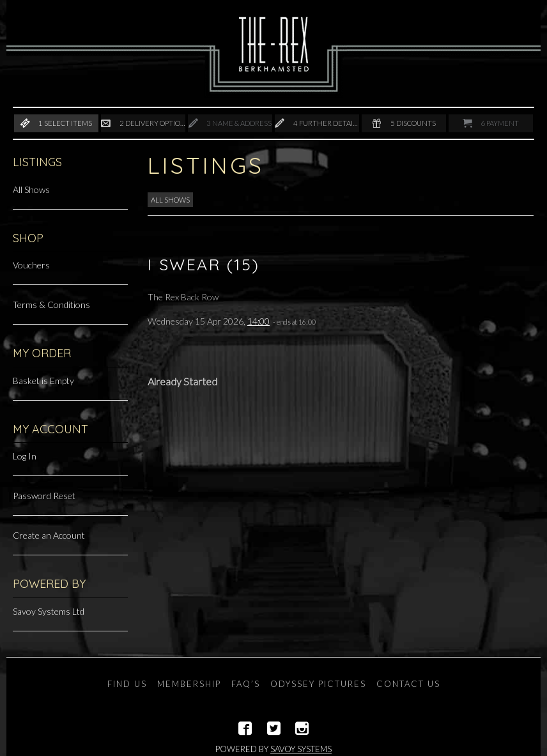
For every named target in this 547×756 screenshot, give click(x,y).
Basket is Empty (43, 381)
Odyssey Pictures (318, 684)
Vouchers (31, 265)
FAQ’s (246, 684)
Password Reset (44, 496)
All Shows (31, 189)
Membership (189, 684)
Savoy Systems (301, 749)
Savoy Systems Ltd (49, 611)
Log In (25, 456)
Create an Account (49, 535)
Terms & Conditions (51, 305)
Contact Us (408, 684)
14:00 (258, 321)
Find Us (127, 684)
